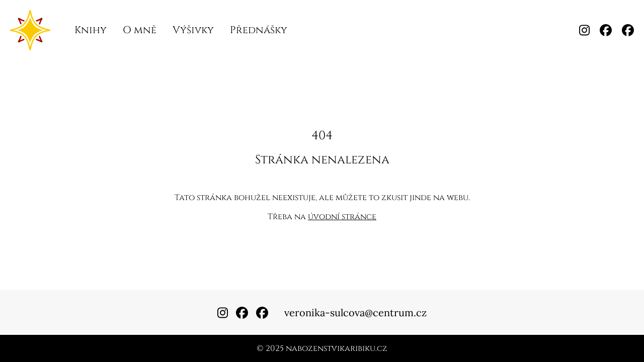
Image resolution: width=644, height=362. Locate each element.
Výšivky (193, 30)
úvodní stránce (342, 217)
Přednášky (259, 30)
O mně (140, 30)
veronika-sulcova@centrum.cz (355, 312)
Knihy (91, 30)
